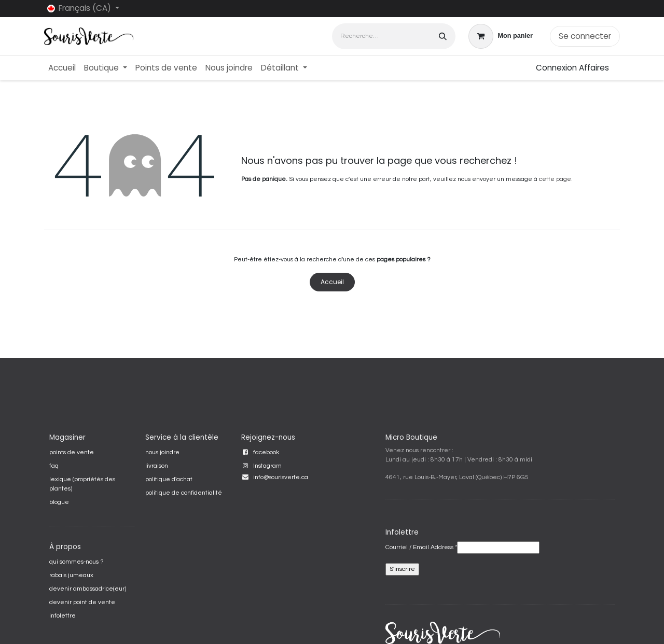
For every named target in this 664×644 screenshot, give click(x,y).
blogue (59, 502)
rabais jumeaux (71, 575)
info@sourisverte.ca (281, 477)
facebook (266, 452)
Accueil (332, 282)
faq (54, 466)
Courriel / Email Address (421, 547)
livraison (157, 466)
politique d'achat (169, 479)
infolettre (63, 616)
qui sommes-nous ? (77, 562)
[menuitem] (62, 68)
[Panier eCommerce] (501, 36)
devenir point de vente (82, 602)
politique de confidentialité (184, 493)
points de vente (72, 452)
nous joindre (162, 452)
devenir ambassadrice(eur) (88, 589)
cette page (555, 179)
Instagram (267, 466)
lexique (60, 479)
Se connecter (585, 36)
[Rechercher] (443, 36)
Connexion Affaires (572, 68)
